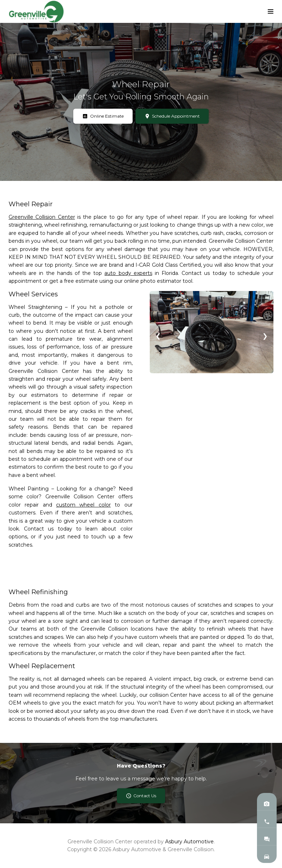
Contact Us (141, 796)
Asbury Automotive (189, 842)
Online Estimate (103, 116)
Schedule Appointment (172, 116)
